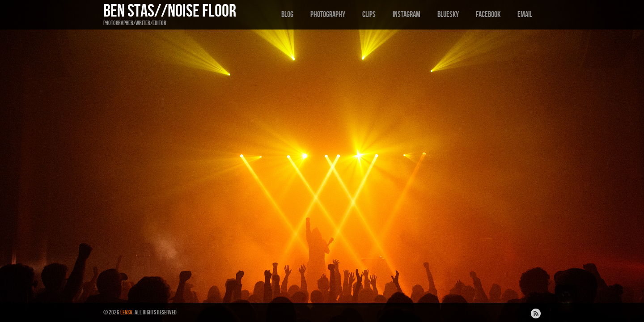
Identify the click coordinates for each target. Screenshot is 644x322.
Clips (369, 15)
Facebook (488, 15)
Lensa (126, 312)
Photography (328, 15)
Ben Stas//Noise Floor (170, 11)
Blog (287, 15)
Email (525, 15)
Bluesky (448, 15)
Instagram (407, 15)
